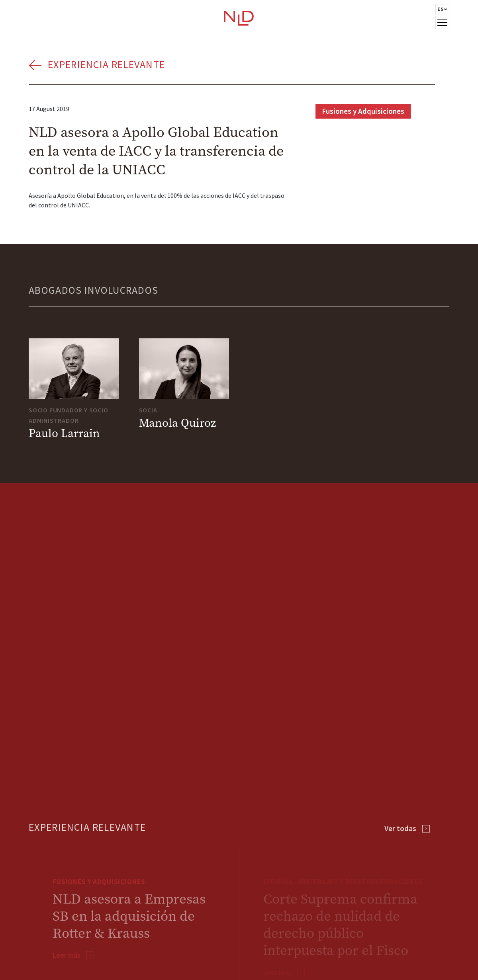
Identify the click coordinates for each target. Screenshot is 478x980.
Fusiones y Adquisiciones (363, 111)
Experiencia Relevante (106, 64)
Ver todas (400, 828)
